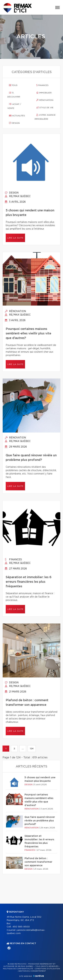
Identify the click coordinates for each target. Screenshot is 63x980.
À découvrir (14, 95)
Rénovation (45, 100)
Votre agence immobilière (45, 117)
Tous (13, 85)
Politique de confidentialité (18, 969)
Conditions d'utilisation (47, 969)
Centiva (38, 976)
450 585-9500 (21, 927)
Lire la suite (15, 238)
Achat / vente (14, 106)
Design (14, 123)
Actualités (17, 116)
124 (32, 749)
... (23, 749)
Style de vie (45, 108)
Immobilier (44, 93)
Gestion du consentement (32, 971)
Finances (42, 85)
